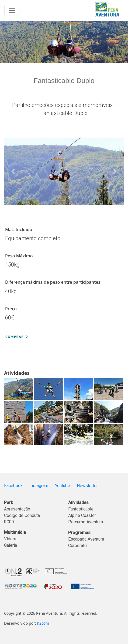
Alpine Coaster (82, 515)
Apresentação (17, 509)
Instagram (39, 486)
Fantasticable (81, 509)
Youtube (63, 486)
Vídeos (11, 539)
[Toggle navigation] (12, 10)
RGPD (9, 522)
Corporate (77, 546)
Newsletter (87, 486)
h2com (43, 623)
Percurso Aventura (86, 522)
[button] (13, 171)
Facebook (13, 486)
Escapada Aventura (86, 539)
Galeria (11, 545)
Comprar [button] (16, 337)
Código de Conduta (22, 515)
